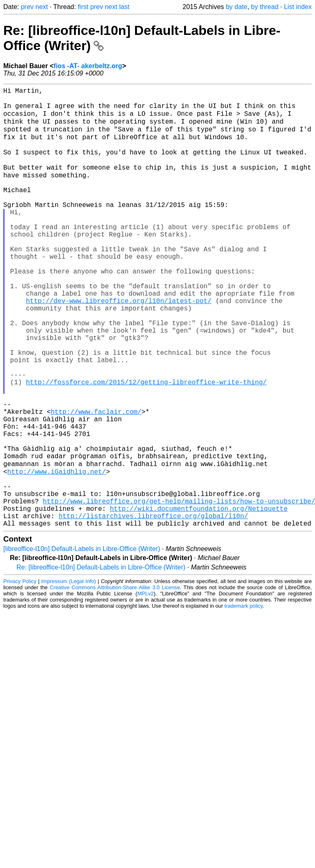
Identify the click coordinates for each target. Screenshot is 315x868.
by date (236, 7)
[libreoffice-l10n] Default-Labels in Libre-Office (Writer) (82, 642)
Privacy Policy (20, 674)
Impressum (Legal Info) (68, 674)
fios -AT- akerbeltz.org (88, 66)
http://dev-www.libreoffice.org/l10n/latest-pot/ (119, 345)
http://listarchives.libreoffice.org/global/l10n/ (153, 607)
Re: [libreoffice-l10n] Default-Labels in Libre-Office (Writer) (101, 660)
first (83, 7)
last (124, 7)
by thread (265, 7)
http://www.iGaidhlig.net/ (57, 553)
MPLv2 (146, 686)
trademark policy (244, 699)
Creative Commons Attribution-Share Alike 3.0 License (115, 680)
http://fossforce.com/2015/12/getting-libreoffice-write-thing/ (146, 444)
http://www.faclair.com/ (96, 480)
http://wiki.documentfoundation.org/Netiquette (199, 598)
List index (298, 7)
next (42, 7)
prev (27, 7)
